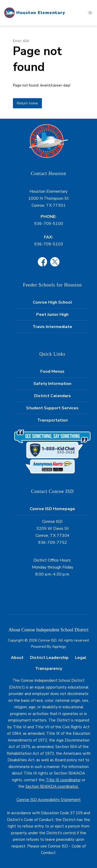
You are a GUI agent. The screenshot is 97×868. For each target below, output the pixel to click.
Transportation (53, 420)
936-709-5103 (49, 244)
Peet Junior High (52, 315)
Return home (27, 103)
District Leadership (49, 658)
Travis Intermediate (52, 327)
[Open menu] (90, 13)
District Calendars (53, 396)
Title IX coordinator (63, 780)
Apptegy (59, 647)
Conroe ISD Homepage (52, 509)
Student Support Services (52, 408)
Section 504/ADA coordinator (52, 786)
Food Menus (52, 371)
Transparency (49, 669)
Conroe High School (53, 302)
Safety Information (52, 384)
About (17, 658)
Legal (81, 658)
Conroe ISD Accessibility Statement (49, 800)
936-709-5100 (49, 224)
